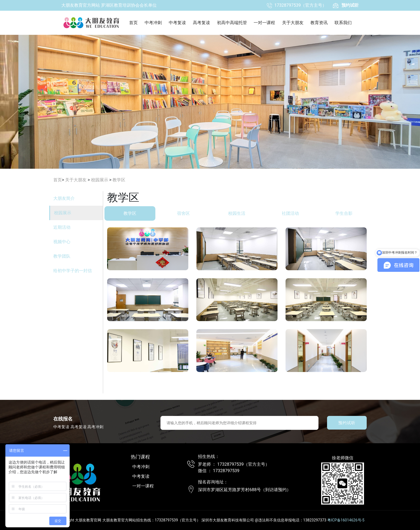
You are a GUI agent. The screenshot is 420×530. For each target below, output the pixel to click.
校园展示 (100, 180)
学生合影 (347, 213)
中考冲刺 (153, 23)
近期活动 (62, 227)
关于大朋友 (293, 23)
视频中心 (62, 242)
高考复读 (201, 23)
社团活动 (293, 213)
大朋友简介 (64, 198)
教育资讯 (319, 23)
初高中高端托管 (232, 23)
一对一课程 (264, 23)
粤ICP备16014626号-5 (346, 520)
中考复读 (177, 23)
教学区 (119, 180)
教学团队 (62, 256)
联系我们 (343, 23)
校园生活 (239, 213)
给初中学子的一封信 (73, 271)
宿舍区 (186, 213)
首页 (133, 23)
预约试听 (347, 423)
